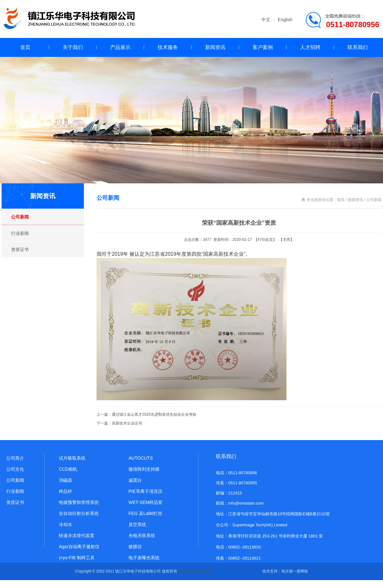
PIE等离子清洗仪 (145, 491)
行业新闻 (20, 233)
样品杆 (66, 491)
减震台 (135, 480)
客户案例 (263, 47)
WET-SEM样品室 (145, 502)
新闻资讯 (215, 47)
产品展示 (120, 47)
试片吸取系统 (72, 458)
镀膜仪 (135, 547)
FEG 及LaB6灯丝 (145, 513)
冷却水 (66, 524)
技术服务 (168, 47)
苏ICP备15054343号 (195, 571)
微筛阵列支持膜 (144, 469)
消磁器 (66, 480)
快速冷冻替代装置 (77, 536)
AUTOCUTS (141, 458)
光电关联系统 (142, 536)
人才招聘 (310, 47)
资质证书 (20, 249)
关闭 (286, 240)
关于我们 (73, 47)
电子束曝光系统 (144, 558)
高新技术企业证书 (127, 423)
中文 (266, 20)
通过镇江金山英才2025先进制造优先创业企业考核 (154, 414)
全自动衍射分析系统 (79, 513)
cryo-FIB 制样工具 (77, 558)
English (285, 20)
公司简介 (15, 458)
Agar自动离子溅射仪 (79, 547)
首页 (25, 47)
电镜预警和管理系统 (79, 502)
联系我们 (358, 47)
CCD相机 (68, 469)
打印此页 (265, 240)
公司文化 (15, 469)
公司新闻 (20, 217)
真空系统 (137, 524)
